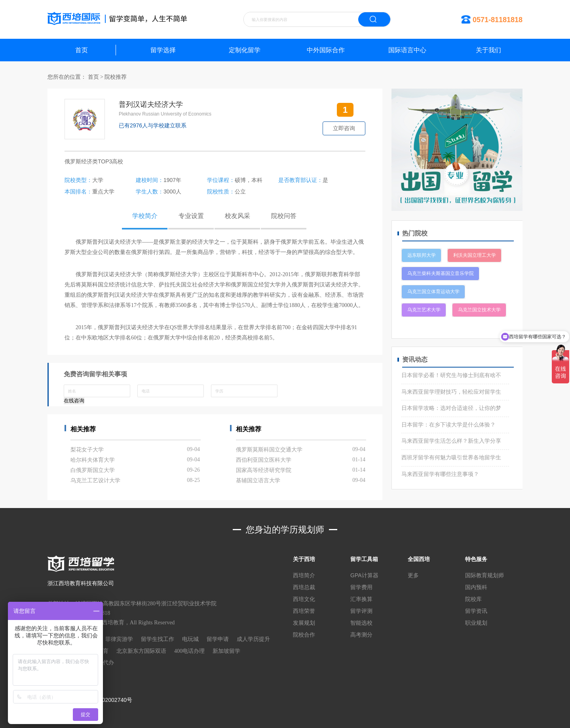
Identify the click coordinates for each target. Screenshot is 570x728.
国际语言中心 (407, 50)
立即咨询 (344, 128)
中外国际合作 (326, 50)
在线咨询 (74, 401)
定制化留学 (245, 50)
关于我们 (488, 50)
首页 (82, 50)
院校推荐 (116, 77)
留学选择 (163, 50)
